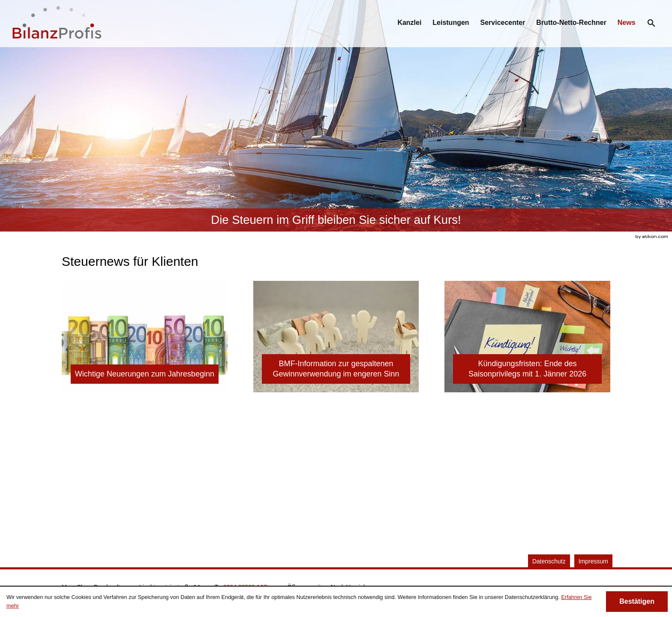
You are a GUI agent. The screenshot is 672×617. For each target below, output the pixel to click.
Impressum (593, 561)
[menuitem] (409, 23)
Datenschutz (549, 561)
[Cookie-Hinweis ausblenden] (637, 602)
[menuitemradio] (451, 23)
